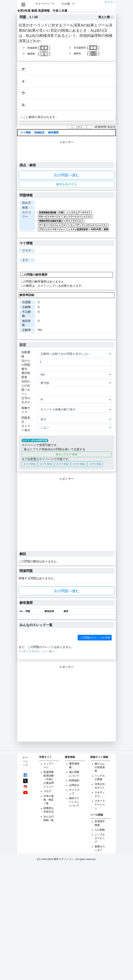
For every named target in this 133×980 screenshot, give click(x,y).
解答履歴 (53, 133)
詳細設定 (39, 133)
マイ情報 (26, 133)
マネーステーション (100, 804)
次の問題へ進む (66, 175)
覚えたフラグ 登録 (66, 454)
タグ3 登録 (62, 464)
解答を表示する (66, 184)
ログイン (110, 2)
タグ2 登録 (46, 464)
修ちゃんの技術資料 (100, 767)
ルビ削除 (100, 830)
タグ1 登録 (29, 464)
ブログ (47, 791)
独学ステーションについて (74, 802)
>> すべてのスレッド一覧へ (37, 651)
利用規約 (74, 780)
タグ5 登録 (95, 464)
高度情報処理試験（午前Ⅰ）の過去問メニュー (49, 779)
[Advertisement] (51, 515)
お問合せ (74, 785)
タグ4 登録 (79, 464)
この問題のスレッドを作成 (95, 638)
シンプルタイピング (100, 838)
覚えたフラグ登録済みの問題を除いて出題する (53, 449)
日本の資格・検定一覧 (49, 800)
